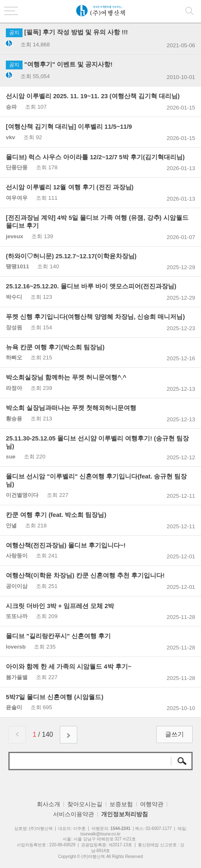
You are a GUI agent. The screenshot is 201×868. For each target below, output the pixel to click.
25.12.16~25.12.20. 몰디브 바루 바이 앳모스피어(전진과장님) (91, 286)
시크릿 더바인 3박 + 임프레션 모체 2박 (60, 606)
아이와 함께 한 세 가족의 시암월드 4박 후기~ (69, 667)
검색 (181, 761)
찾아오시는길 (85, 804)
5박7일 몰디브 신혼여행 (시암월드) (55, 697)
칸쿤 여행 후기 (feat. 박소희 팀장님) (56, 515)
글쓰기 (174, 734)
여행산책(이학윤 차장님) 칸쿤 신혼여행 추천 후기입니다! (85, 575)
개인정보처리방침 (125, 814)
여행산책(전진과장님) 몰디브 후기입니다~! (66, 545)
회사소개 (48, 804)
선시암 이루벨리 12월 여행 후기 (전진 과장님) (70, 187)
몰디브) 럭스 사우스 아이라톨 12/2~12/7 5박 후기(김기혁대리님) (95, 157)
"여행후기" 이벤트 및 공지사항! (59, 64)
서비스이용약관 (74, 814)
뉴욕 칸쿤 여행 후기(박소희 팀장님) (55, 347)
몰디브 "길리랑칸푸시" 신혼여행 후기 (58, 636)
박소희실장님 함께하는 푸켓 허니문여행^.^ (66, 377)
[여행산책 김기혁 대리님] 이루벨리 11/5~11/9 (69, 127)
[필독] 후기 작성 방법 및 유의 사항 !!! (67, 32)
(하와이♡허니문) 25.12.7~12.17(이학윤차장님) (71, 256)
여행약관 (152, 804)
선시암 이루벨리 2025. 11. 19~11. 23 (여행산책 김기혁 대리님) (93, 96)
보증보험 (121, 804)
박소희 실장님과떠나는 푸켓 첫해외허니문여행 (71, 408)
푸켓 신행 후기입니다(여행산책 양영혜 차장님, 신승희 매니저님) (95, 317)
